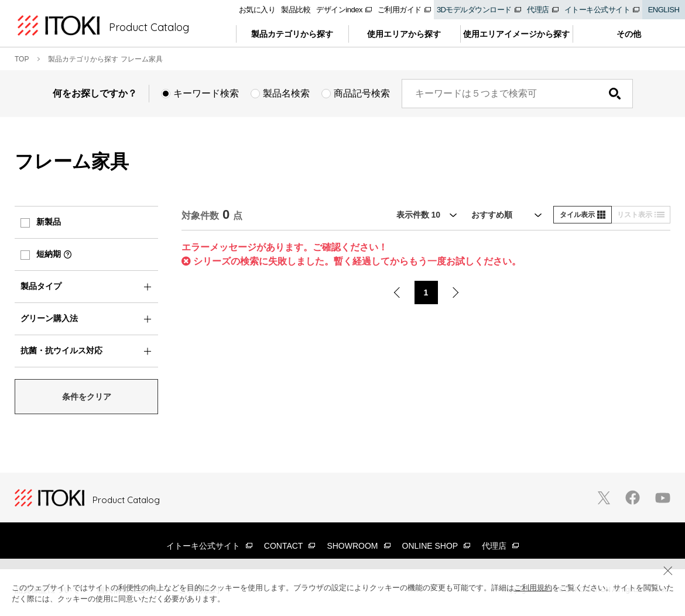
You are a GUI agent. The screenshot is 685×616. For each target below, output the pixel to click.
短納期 (49, 254)
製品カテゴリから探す (292, 34)
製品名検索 (286, 93)
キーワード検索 (206, 93)
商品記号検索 (362, 93)
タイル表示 (583, 215)
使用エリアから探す (404, 34)
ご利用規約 (533, 588)
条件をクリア (87, 397)
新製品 (49, 222)
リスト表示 (641, 215)
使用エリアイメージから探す (516, 34)
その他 (629, 34)
